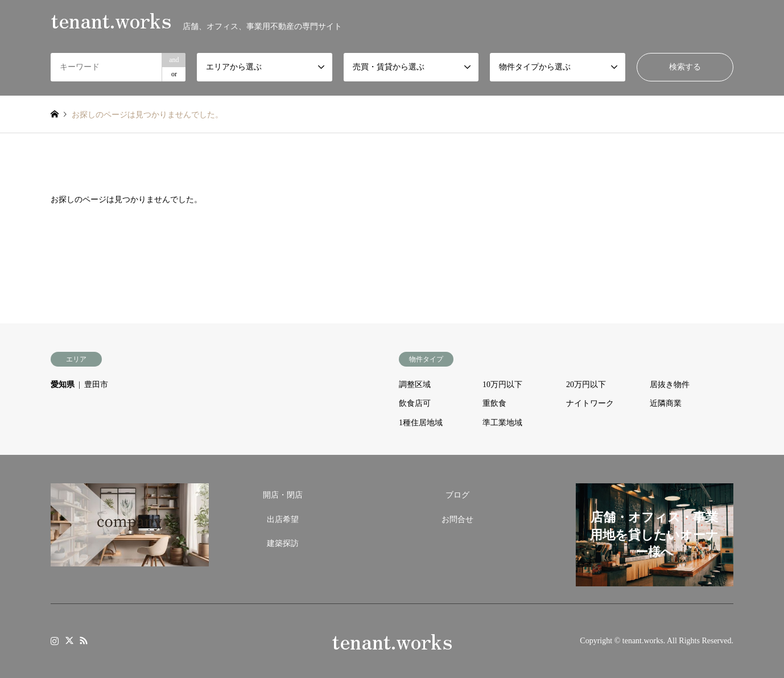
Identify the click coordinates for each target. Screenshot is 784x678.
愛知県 (63, 385)
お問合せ (457, 519)
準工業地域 (502, 423)
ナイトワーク (590, 403)
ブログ (457, 495)
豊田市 (96, 385)
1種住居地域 (421, 423)
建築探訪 (283, 543)
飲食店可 (415, 403)
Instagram (55, 640)
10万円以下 (502, 385)
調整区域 (415, 385)
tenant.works (392, 640)
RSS (84, 640)
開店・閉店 (283, 495)
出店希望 (283, 519)
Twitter (69, 640)
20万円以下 (586, 385)
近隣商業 (666, 403)
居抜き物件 (670, 385)
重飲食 (494, 403)
